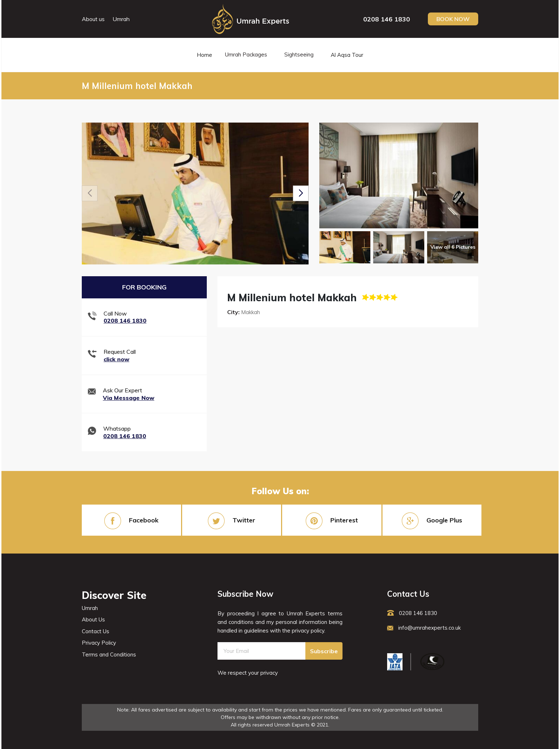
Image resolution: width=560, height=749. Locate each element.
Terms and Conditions (109, 654)
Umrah (121, 19)
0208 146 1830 (387, 19)
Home (204, 55)
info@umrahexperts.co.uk (424, 628)
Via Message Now (129, 398)
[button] (301, 193)
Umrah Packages (246, 54)
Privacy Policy (99, 643)
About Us (93, 619)
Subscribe (324, 651)
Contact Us (96, 631)
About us (93, 19)
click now (116, 359)
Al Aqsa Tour (347, 55)
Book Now (453, 19)
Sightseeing (299, 54)
